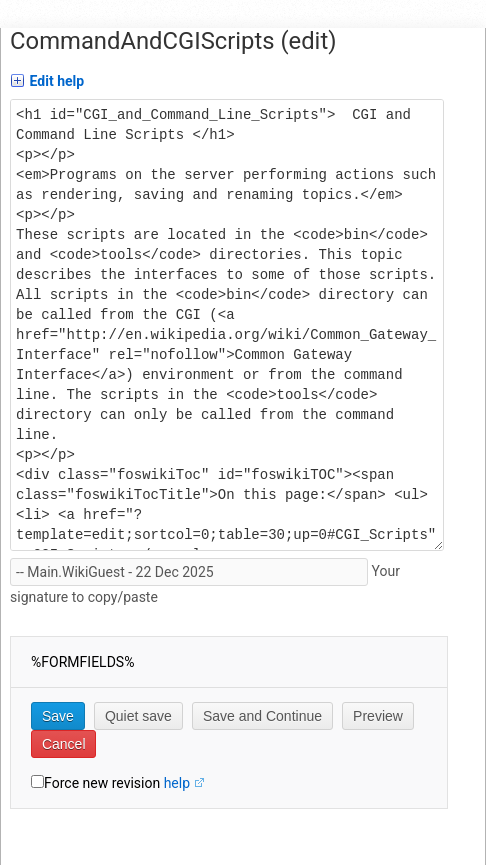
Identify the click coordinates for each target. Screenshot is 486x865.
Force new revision (102, 783)
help (177, 783)
